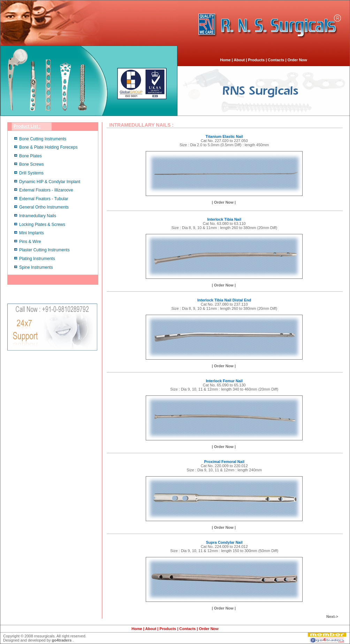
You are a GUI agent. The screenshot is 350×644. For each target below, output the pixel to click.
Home (225, 60)
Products (256, 60)
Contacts (276, 60)
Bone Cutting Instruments (43, 139)
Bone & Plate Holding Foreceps (48, 147)
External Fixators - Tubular (44, 199)
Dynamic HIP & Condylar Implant (50, 182)
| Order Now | (224, 202)
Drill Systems (31, 173)
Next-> (332, 616)
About (239, 60)
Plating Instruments (37, 259)
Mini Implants (32, 233)
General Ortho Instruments (44, 207)
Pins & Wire (30, 242)
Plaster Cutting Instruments (44, 250)
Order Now (297, 60)
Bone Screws (32, 164)
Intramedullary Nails (38, 216)
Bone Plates (31, 156)
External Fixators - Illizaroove (46, 190)
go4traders (62, 640)
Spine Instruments (36, 267)
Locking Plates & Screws (42, 225)
